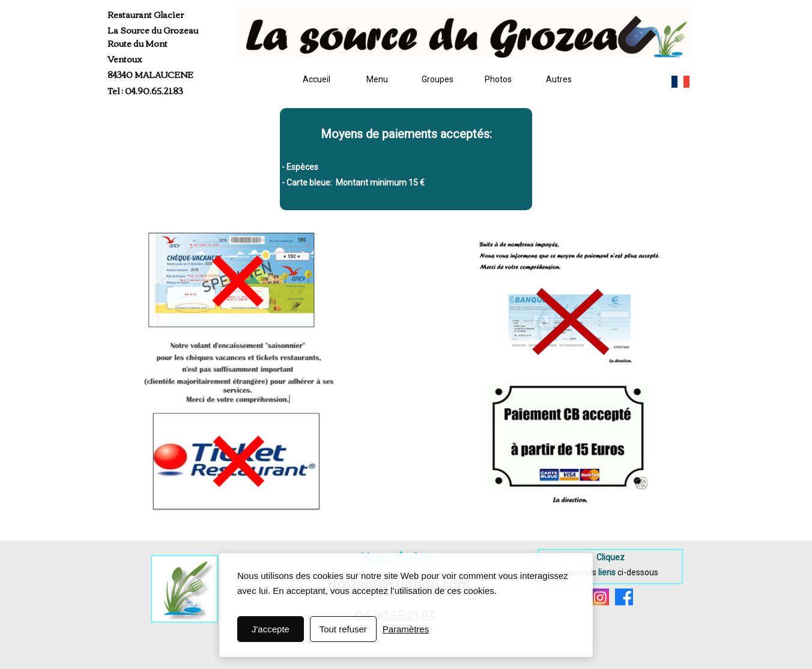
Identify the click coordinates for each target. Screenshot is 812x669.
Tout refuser (343, 629)
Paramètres (406, 629)
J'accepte (271, 629)
